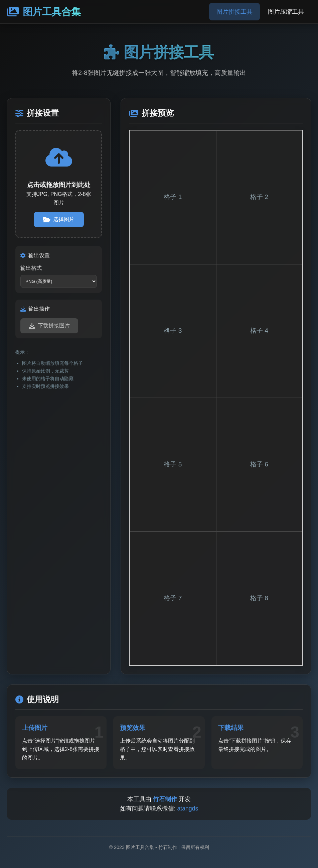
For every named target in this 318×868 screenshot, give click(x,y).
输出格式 (31, 268)
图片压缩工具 (286, 12)
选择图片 (59, 220)
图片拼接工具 (234, 12)
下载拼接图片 (49, 326)
